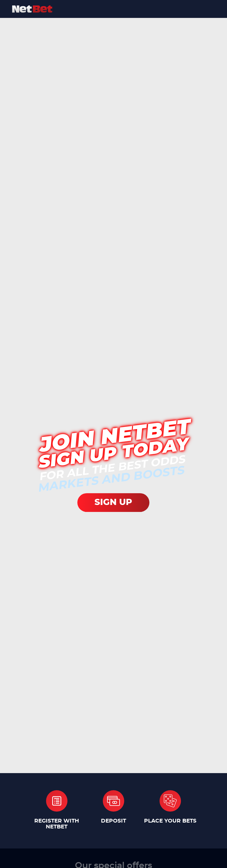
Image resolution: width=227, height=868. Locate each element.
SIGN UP (113, 503)
